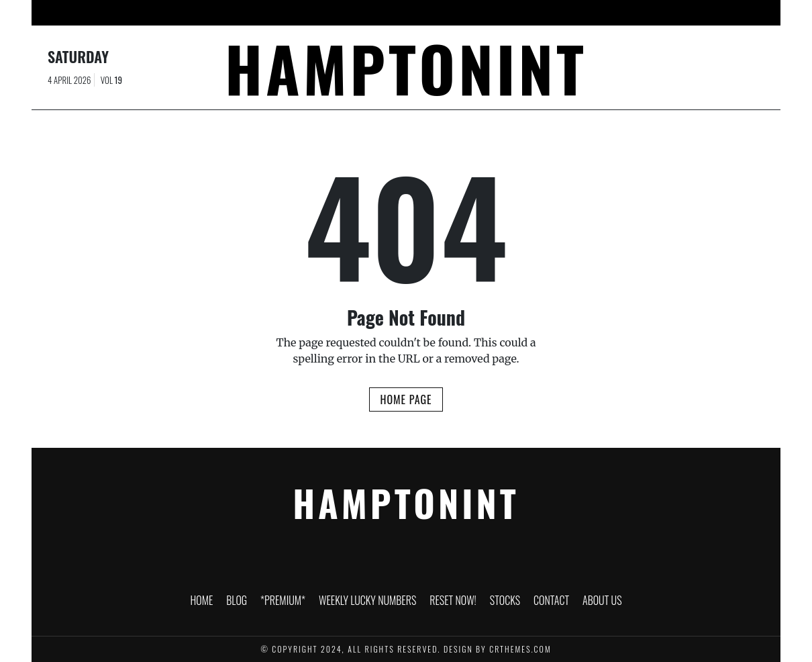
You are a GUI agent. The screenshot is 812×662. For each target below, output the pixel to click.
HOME (188, 13)
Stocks (531, 13)
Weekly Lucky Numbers (378, 13)
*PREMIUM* (284, 13)
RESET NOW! (471, 13)
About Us (644, 13)
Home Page (406, 399)
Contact (585, 13)
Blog (230, 13)
